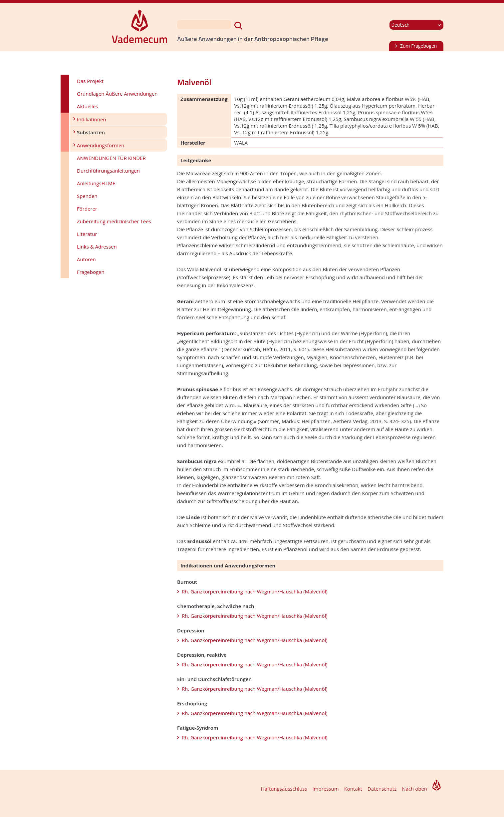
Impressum (325, 789)
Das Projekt (90, 81)
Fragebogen (91, 272)
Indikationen (92, 119)
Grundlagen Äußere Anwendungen (117, 94)
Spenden (87, 196)
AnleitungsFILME (96, 183)
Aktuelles (87, 106)
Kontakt (353, 789)
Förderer (87, 209)
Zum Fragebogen (418, 46)
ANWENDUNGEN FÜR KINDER (111, 158)
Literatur (87, 234)
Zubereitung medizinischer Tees (114, 221)
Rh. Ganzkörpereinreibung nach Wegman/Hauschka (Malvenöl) (255, 591)
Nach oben (414, 789)
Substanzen (91, 132)
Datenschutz (382, 789)
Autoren (86, 259)
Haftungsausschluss (284, 789)
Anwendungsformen (101, 145)
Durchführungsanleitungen (108, 171)
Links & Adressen (97, 247)
